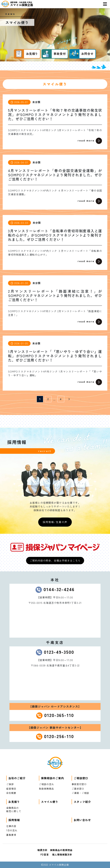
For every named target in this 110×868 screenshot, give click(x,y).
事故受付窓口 (79, 784)
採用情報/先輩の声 (55, 522)
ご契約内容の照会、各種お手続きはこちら (55, 560)
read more (90, 141)
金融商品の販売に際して (14, 810)
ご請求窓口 (78, 789)
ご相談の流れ (46, 784)
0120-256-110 (59, 736)
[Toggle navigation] (105, 4)
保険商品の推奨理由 (61, 850)
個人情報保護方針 (62, 854)
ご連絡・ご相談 (80, 793)
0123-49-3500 (59, 652)
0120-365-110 (59, 715)
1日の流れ (12, 830)
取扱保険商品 (46, 789)
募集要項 (11, 835)
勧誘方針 (42, 850)
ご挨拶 (10, 784)
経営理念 (11, 789)
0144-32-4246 (59, 589)
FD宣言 (45, 854)
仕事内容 (11, 826)
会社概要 (11, 793)
